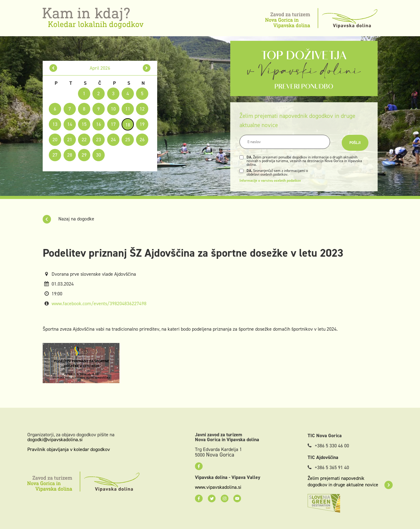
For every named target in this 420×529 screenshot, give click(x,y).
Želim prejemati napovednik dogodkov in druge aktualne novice (350, 481)
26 (142, 140)
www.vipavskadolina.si (218, 487)
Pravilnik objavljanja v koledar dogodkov (69, 449)
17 (113, 124)
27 (55, 155)
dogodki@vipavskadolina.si (55, 440)
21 (70, 140)
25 (128, 140)
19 (142, 124)
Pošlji (355, 143)
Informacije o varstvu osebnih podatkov (270, 181)
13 (55, 124)
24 (113, 140)
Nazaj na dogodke (68, 219)
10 (113, 109)
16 (99, 124)
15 (84, 124)
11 (128, 109)
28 (70, 155)
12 (142, 109)
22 (84, 140)
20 (55, 140)
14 (70, 124)
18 (128, 125)
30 (99, 155)
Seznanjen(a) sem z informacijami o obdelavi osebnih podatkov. (277, 173)
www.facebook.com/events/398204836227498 (99, 303)
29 (84, 155)
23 (99, 140)
